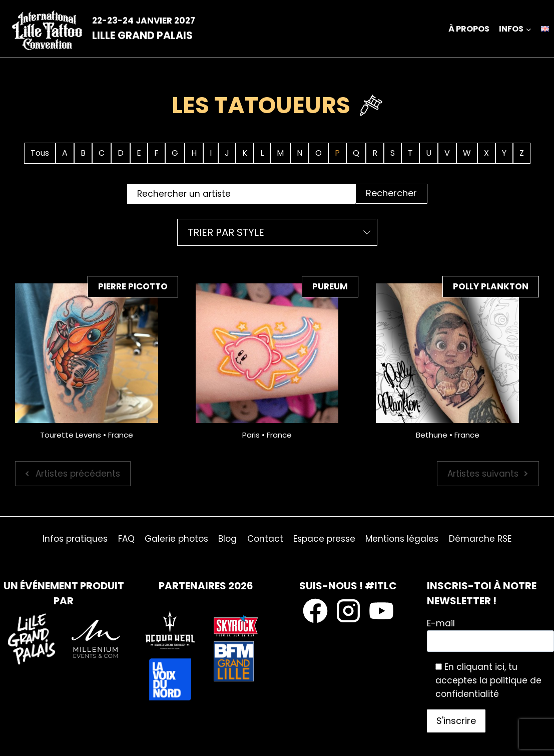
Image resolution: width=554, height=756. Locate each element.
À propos (469, 29)
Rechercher (391, 193)
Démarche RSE (480, 539)
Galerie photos (176, 539)
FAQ (126, 539)
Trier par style (226, 232)
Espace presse (324, 539)
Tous (40, 153)
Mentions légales (402, 539)
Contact (265, 539)
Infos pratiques (75, 539)
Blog (227, 539)
